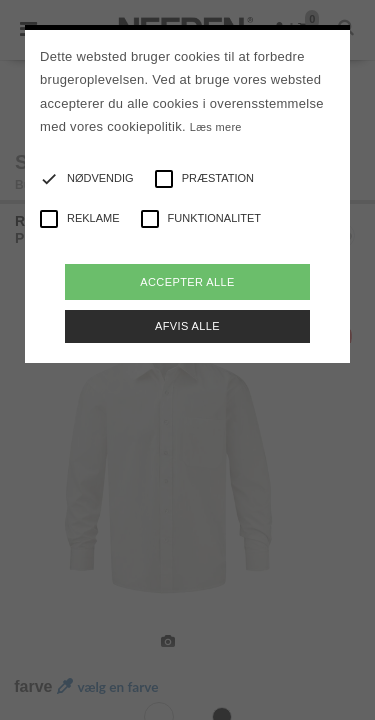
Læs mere (216, 127)
